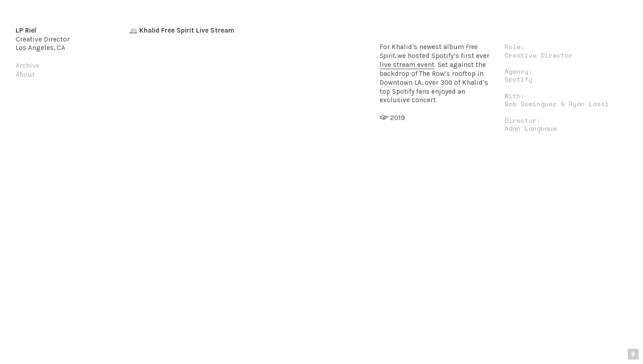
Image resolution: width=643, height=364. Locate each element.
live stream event (407, 65)
